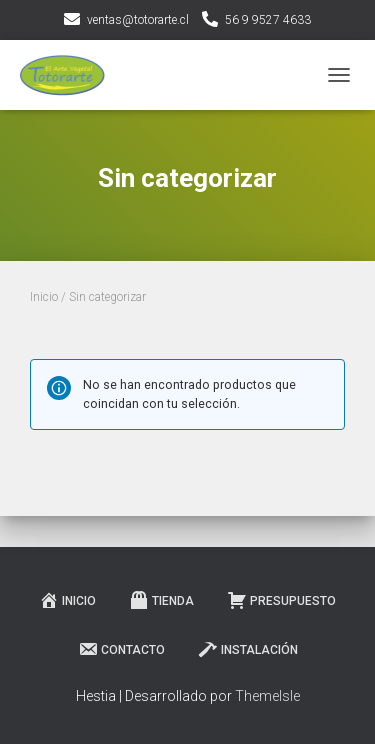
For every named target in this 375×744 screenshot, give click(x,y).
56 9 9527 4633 (268, 20)
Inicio (44, 297)
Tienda (161, 600)
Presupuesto (281, 600)
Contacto (121, 649)
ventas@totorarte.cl (138, 20)
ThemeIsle (267, 696)
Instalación (248, 649)
